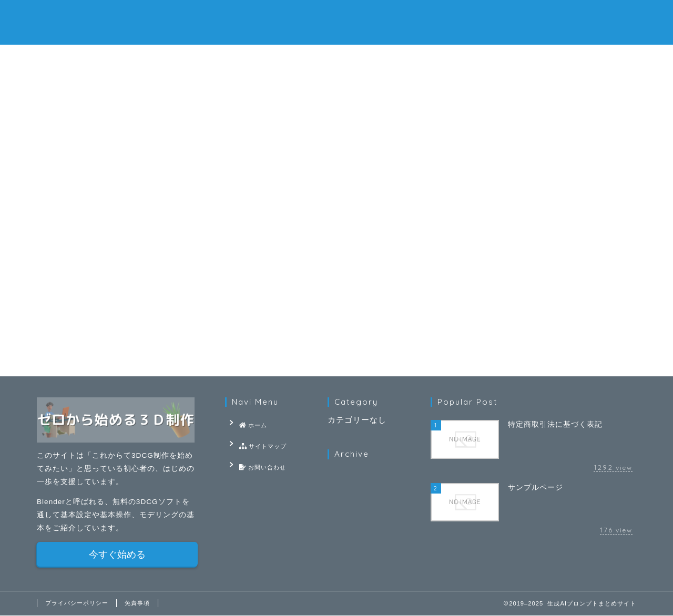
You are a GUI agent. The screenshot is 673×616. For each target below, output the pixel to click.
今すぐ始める (117, 555)
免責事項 (137, 603)
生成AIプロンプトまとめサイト (336, 21)
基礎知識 (387, 96)
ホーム (210, 59)
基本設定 (186, 96)
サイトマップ (336, 59)
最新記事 (86, 96)
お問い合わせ (463, 59)
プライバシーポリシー (77, 603)
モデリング (287, 96)
